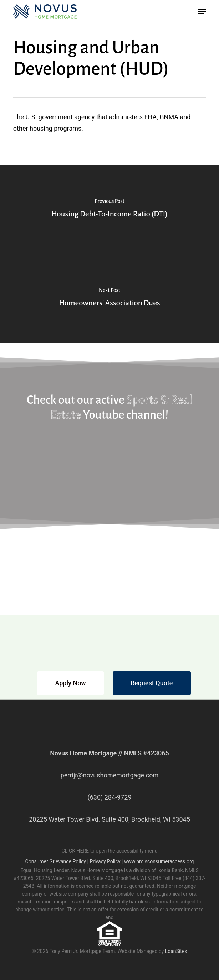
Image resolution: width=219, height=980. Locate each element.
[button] (202, 11)
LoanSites (176, 951)
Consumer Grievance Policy (56, 861)
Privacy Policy (105, 861)
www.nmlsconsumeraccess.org (159, 861)
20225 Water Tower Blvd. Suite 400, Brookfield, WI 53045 (109, 819)
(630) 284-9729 (109, 797)
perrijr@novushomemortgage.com (110, 775)
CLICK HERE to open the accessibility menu (110, 851)
